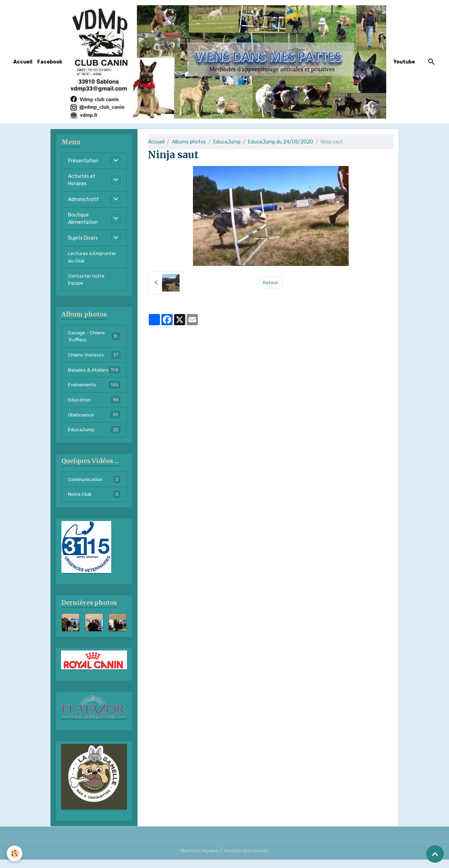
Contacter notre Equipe (87, 280)
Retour (271, 283)
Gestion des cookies (246, 859)
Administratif (83, 199)
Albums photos (189, 142)
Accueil (23, 62)
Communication (94, 488)
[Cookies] (15, 853)
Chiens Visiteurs (94, 355)
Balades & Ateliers (94, 374)
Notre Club (94, 503)
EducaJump (227, 142)
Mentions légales (199, 859)
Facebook (50, 62)
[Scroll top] (435, 854)
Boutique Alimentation (83, 219)
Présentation (83, 161)
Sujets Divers (83, 238)
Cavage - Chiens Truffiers (94, 337)
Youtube (404, 62)
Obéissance (94, 423)
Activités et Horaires (82, 180)
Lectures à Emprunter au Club (93, 257)
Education (94, 408)
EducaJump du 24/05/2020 (281, 142)
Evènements (94, 393)
